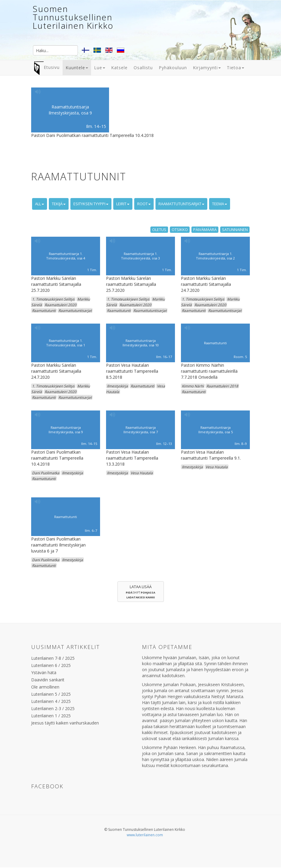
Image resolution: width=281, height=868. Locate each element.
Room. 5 (240, 357)
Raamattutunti (215, 343)
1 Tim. (92, 270)
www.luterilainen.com (145, 835)
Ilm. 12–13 (164, 444)
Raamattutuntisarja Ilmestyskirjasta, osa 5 (216, 430)
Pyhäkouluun (173, 68)
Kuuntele (77, 68)
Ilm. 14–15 (96, 126)
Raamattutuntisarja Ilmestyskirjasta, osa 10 (141, 343)
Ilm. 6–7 (91, 530)
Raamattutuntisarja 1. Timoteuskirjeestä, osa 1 (66, 343)
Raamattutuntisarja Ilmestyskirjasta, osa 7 (141, 430)
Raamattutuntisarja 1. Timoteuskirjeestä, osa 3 (140, 256)
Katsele (119, 68)
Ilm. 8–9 (241, 444)
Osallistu (143, 68)
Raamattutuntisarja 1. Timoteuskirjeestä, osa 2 (215, 256)
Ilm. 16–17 (164, 357)
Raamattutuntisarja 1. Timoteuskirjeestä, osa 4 (66, 256)
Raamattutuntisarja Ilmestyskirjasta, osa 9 (70, 110)
